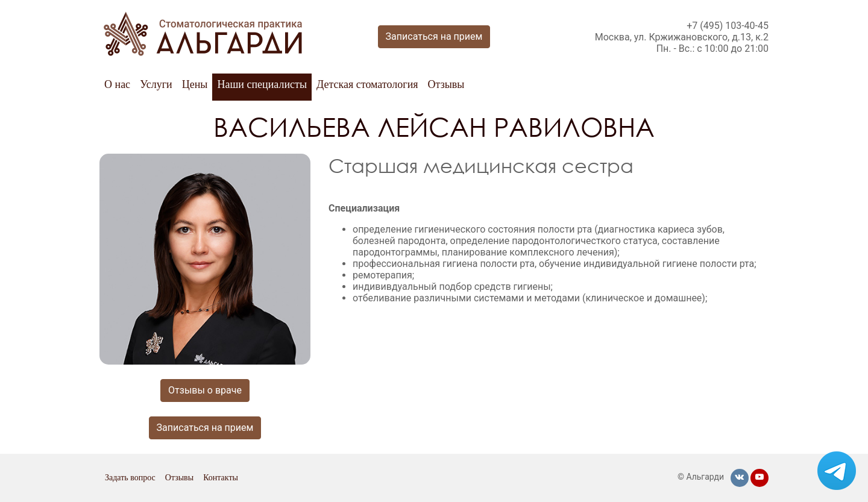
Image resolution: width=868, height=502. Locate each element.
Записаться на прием (434, 36)
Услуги (156, 84)
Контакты (221, 478)
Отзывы (446, 84)
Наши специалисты (262, 84)
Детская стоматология (367, 84)
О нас (117, 84)
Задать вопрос (130, 478)
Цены (195, 84)
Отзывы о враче (205, 390)
